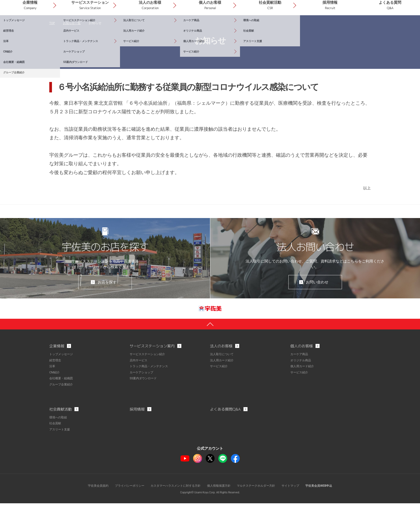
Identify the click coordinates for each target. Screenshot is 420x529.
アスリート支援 (61, 455)
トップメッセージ (62, 381)
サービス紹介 (220, 393)
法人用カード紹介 (223, 387)
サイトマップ (296, 512)
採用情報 (343, 27)
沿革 (52, 393)
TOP (52, 48)
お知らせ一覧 (73, 48)
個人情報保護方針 (220, 512)
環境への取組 (59, 444)
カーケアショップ (142, 399)
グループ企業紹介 (62, 411)
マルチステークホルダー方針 (260, 512)
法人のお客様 (190, 27)
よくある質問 (395, 27)
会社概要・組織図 (62, 405)
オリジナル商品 (302, 387)
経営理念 (56, 387)
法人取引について (223, 381)
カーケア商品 (300, 381)
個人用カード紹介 (303, 393)
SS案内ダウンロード (144, 405)
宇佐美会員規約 (90, 512)
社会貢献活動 (292, 27)
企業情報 (88, 27)
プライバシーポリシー (123, 512)
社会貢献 (56, 449)
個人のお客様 (241, 27)
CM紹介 (55, 399)
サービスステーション (140, 27)
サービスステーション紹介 (149, 381)
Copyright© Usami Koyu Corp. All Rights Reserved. (210, 518)
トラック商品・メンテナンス (151, 393)
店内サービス (139, 387)
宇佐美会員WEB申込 (327, 512)
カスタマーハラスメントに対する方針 (173, 512)
